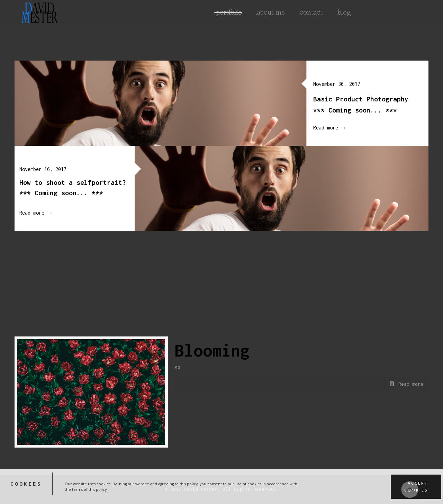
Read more (411, 384)
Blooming (212, 350)
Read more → (326, 128)
